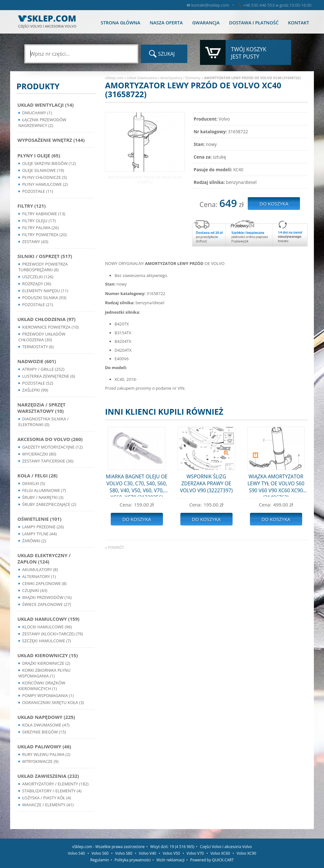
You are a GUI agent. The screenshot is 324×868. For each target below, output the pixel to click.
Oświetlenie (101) (39, 519)
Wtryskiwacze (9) (40, 761)
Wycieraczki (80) (39, 454)
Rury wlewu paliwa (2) (46, 754)
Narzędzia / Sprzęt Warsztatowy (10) (41, 408)
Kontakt (299, 23)
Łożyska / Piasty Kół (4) (47, 798)
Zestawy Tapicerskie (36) (48, 461)
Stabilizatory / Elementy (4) (52, 791)
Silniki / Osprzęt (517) (45, 256)
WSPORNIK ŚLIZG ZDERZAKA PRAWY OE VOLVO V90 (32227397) (206, 483)
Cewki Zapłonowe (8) (44, 583)
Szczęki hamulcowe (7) (47, 641)
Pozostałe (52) (38, 383)
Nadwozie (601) (37, 361)
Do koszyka (137, 519)
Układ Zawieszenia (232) (48, 776)
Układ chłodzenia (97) (47, 319)
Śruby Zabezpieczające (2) (49, 504)
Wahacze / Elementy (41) (48, 805)
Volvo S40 (76, 853)
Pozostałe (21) (38, 305)
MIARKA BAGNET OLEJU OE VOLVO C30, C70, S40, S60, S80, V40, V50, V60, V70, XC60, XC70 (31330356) (137, 485)
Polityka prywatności (133, 860)
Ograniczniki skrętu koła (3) (53, 702)
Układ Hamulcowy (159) (48, 619)
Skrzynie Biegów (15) (44, 732)
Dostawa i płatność (254, 23)
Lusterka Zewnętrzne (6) (49, 376)
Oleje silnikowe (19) (43, 170)
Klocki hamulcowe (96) (47, 627)
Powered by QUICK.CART (212, 860)
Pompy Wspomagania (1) (48, 695)
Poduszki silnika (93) (44, 298)
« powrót (115, 547)
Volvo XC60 (220, 853)
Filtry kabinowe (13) (44, 214)
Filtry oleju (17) (39, 221)
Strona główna (120, 23)
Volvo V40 (148, 853)
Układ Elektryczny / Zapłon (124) (44, 558)
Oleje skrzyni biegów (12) (49, 163)
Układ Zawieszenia (142, 78)
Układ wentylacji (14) (46, 105)
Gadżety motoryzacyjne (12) (52, 447)
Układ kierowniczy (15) (48, 655)
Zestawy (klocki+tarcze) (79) (53, 634)
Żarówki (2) (34, 541)
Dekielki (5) (34, 483)
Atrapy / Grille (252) (43, 369)
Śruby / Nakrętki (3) (43, 497)
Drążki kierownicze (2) (46, 663)
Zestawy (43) (35, 242)
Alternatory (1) (39, 576)
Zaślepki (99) (35, 390)
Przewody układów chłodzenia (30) (42, 337)
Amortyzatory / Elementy (181, 78)
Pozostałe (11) (38, 191)
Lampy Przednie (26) (43, 527)
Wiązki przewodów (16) (47, 597)
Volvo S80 (124, 853)
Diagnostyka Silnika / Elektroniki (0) (44, 422)
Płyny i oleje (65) (39, 155)
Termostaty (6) (38, 347)
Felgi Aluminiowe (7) (44, 490)
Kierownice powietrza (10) (50, 327)
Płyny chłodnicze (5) (44, 177)
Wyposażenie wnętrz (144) (51, 140)
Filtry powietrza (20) (44, 235)
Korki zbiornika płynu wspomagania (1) (44, 673)
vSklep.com (114, 78)
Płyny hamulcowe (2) (45, 184)
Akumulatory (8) (40, 569)
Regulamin (100, 860)
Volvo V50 (171, 853)
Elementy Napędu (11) (45, 291)
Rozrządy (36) (37, 284)
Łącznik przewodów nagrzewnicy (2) (42, 123)
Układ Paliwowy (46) (44, 746)
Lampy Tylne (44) (39, 534)
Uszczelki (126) (38, 277)
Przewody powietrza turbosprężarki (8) (43, 267)
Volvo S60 (100, 853)
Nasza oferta (166, 23)
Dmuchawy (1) (37, 113)
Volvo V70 (195, 853)
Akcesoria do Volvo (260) (50, 439)
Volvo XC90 (246, 853)
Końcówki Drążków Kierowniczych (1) (42, 686)
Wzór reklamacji (170, 860)
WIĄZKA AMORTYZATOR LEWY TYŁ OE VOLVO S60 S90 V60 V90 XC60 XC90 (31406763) (276, 485)
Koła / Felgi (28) (37, 475)
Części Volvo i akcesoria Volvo (226, 847)
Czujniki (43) (35, 590)
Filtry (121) (31, 206)
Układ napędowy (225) (46, 717)
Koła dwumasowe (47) (46, 725)
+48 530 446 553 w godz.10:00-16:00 (277, 5)
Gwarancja (206, 23)
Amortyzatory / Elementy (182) (55, 784)
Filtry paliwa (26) (40, 228)
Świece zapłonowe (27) (47, 604)
